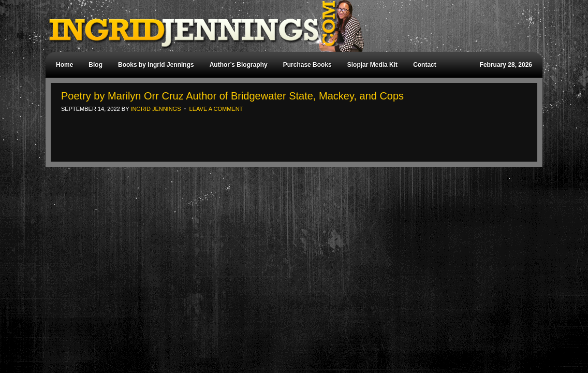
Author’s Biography (239, 65)
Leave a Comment (216, 109)
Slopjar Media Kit (372, 65)
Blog (95, 65)
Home (64, 65)
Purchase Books (307, 65)
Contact (425, 65)
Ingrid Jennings (289, 26)
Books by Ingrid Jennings (156, 65)
